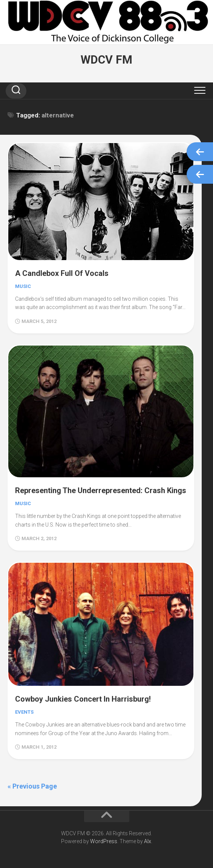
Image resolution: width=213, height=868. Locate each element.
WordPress (104, 841)
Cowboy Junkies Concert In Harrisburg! (83, 699)
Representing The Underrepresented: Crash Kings (101, 490)
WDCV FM (106, 60)
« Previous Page (32, 786)
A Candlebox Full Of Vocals (62, 273)
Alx (148, 841)
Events (24, 712)
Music (23, 286)
